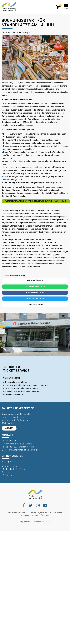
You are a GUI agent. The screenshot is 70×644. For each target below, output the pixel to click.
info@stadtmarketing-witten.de (24, 450)
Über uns (45, 515)
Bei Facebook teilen (35, 293)
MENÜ (66, 7)
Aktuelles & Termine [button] (30, 515)
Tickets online (56, 512)
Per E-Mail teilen (35, 305)
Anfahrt (9, 428)
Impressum (25, 522)
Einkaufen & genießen (38, 512)
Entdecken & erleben (17, 512)
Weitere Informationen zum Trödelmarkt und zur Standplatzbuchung (36, 201)
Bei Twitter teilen (35, 299)
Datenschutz (38, 522)
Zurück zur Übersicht (35, 281)
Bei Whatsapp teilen (35, 287)
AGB (48, 522)
